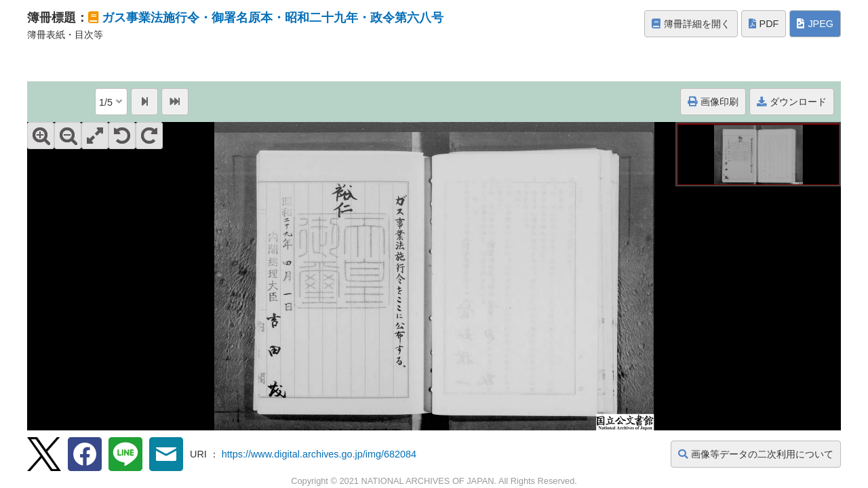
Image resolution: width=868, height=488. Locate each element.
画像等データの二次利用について (756, 454)
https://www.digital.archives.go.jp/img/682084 (319, 454)
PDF (764, 24)
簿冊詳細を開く (691, 24)
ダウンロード (792, 102)
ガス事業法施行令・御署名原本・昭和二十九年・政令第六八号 (273, 18)
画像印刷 (713, 102)
